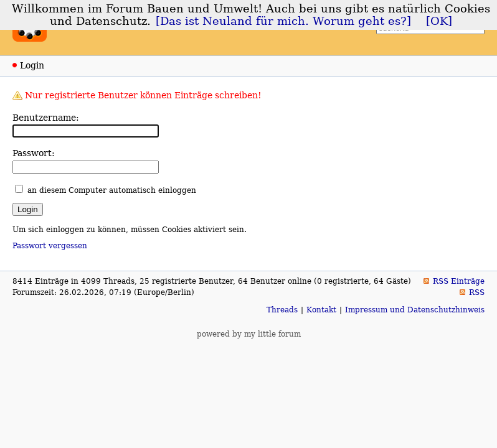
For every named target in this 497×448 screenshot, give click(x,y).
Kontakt (321, 310)
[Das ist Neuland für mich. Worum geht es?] (283, 21)
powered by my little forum (249, 334)
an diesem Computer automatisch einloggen (112, 190)
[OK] (439, 21)
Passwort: (34, 153)
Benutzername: (46, 118)
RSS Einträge (459, 281)
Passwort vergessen (50, 246)
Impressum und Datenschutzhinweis (415, 310)
